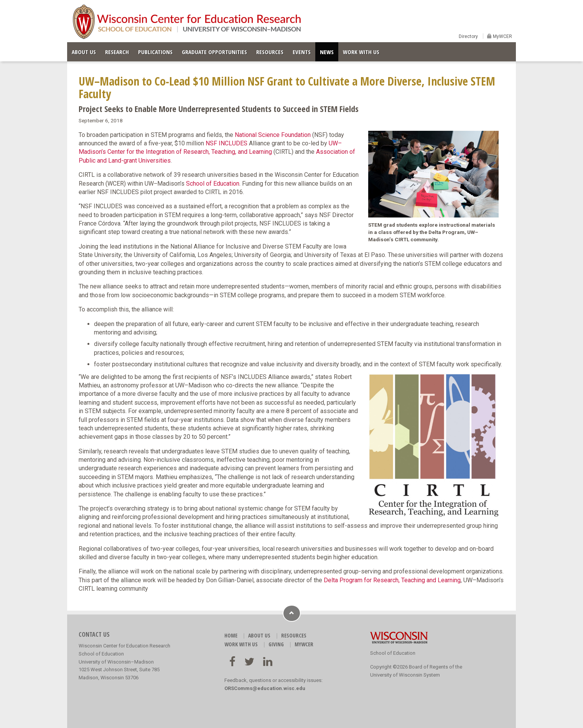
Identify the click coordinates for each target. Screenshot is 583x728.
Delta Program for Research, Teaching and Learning (392, 580)
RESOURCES (270, 52)
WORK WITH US (361, 52)
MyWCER (502, 36)
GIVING (276, 644)
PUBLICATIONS (155, 52)
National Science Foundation (273, 135)
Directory (468, 36)
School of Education (213, 184)
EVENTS (302, 52)
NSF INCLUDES (226, 143)
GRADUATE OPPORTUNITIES (214, 52)
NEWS (327, 52)
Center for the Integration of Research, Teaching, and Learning (190, 152)
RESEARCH (117, 52)
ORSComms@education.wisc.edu (265, 688)
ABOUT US (84, 52)
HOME (231, 635)
